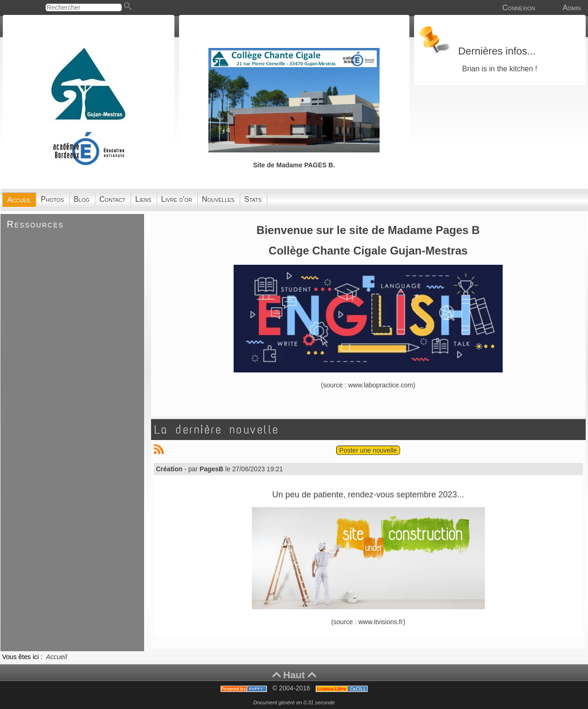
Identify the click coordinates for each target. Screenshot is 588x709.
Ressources (35, 224)
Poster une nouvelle (368, 450)
